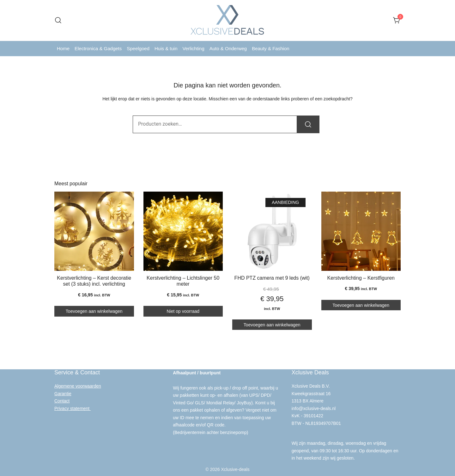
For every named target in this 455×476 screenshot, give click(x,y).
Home (63, 48)
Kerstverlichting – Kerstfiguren (361, 278)
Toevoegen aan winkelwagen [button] (94, 311)
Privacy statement (73, 407)
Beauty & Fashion (270, 48)
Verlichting (194, 48)
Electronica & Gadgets (98, 48)
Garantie (63, 392)
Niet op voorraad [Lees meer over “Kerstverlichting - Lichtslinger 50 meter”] (183, 311)
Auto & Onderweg (228, 48)
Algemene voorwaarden (78, 385)
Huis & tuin (166, 48)
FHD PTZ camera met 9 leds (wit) (272, 278)
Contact (62, 400)
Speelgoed (138, 48)
